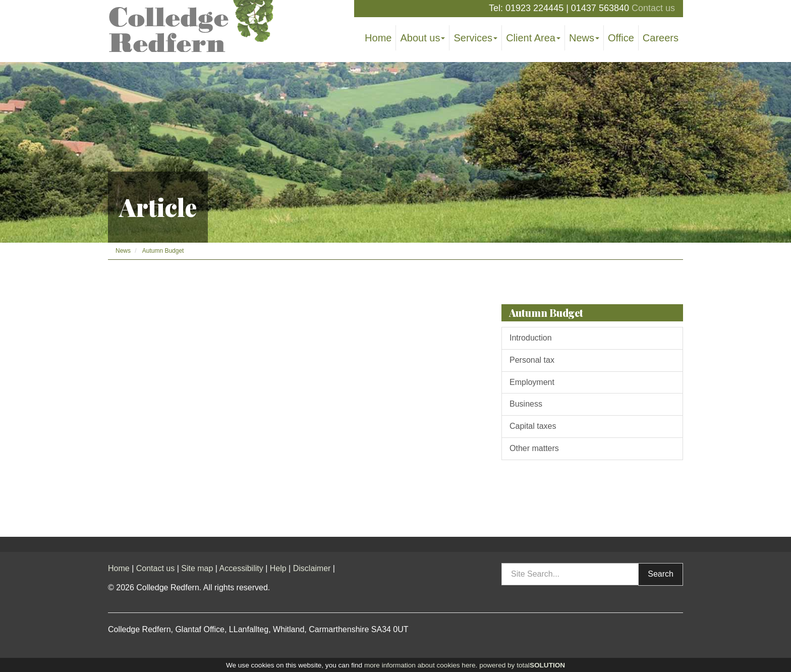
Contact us (653, 8)
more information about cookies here (420, 665)
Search (661, 574)
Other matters (534, 448)
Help (278, 568)
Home (378, 38)
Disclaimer (312, 568)
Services (475, 38)
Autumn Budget (163, 251)
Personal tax (532, 360)
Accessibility (241, 568)
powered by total (522, 665)
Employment (532, 382)
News (584, 38)
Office (621, 38)
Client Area (533, 38)
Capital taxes (533, 426)
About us (422, 38)
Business (526, 404)
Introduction (531, 338)
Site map (197, 568)
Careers (661, 38)
